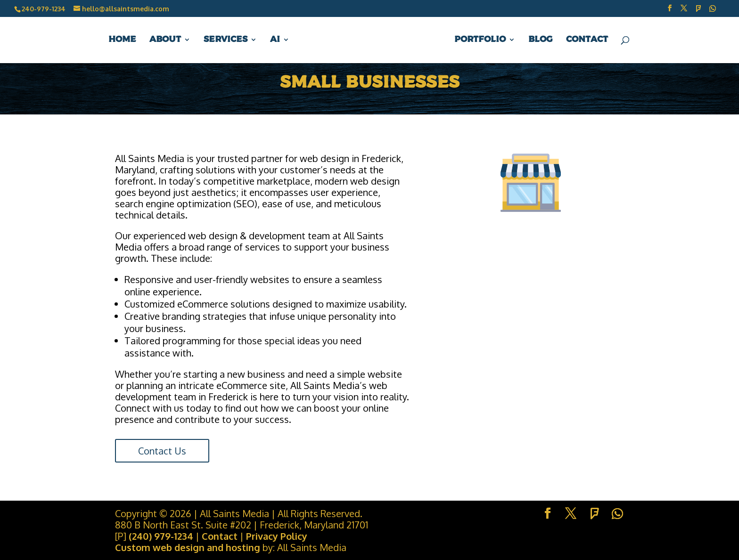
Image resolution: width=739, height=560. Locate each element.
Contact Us (162, 451)
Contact (587, 40)
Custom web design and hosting (188, 547)
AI (275, 40)
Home (122, 40)
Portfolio (480, 40)
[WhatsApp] (713, 11)
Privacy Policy (277, 536)
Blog (541, 40)
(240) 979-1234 (161, 536)
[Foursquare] (698, 11)
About (165, 40)
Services (226, 40)
